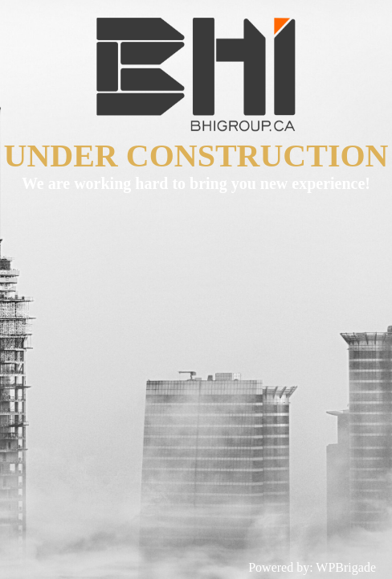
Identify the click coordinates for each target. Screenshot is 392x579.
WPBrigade (346, 567)
